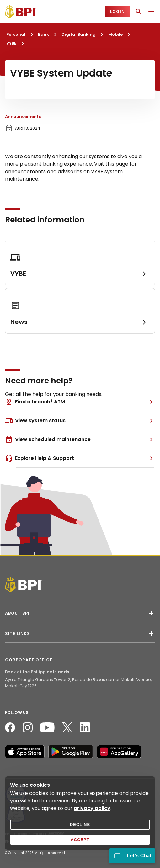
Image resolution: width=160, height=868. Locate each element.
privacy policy (92, 808)
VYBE (11, 43)
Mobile (115, 34)
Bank (43, 34)
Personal (16, 34)
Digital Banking (79, 34)
